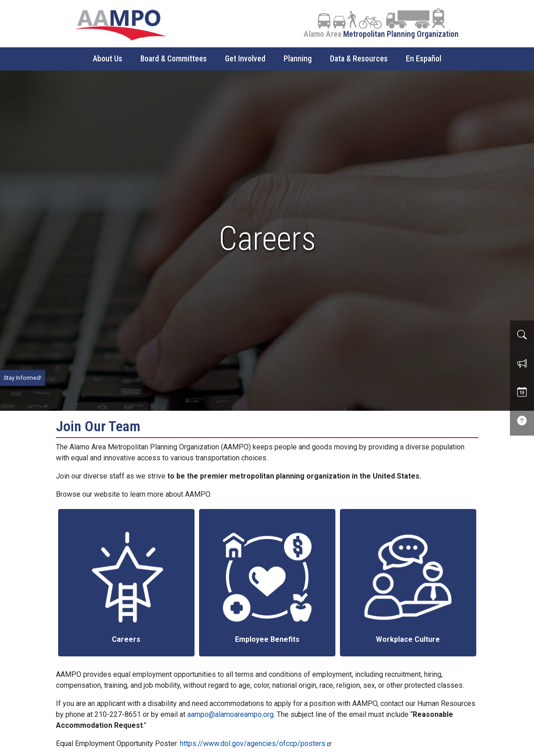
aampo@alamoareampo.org (230, 714)
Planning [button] (298, 59)
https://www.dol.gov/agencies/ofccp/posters (253, 743)
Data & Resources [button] (359, 59)
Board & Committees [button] (174, 59)
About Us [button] (107, 59)
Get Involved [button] (245, 59)
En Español (424, 59)
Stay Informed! (22, 378)
